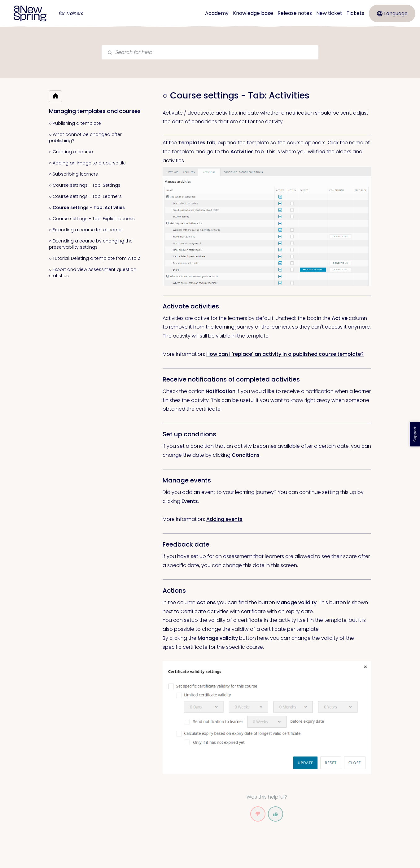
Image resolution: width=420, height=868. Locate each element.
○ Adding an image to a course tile (87, 163)
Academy (217, 13)
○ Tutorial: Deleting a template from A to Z (95, 258)
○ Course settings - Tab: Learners (85, 196)
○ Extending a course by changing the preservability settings (91, 244)
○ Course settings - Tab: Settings (85, 185)
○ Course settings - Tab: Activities (87, 207)
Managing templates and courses (95, 111)
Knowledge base (253, 13)
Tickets (355, 13)
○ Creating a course (71, 152)
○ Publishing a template (75, 123)
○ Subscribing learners (73, 174)
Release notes (295, 13)
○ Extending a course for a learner (86, 230)
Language (392, 13)
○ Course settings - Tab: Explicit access (92, 219)
